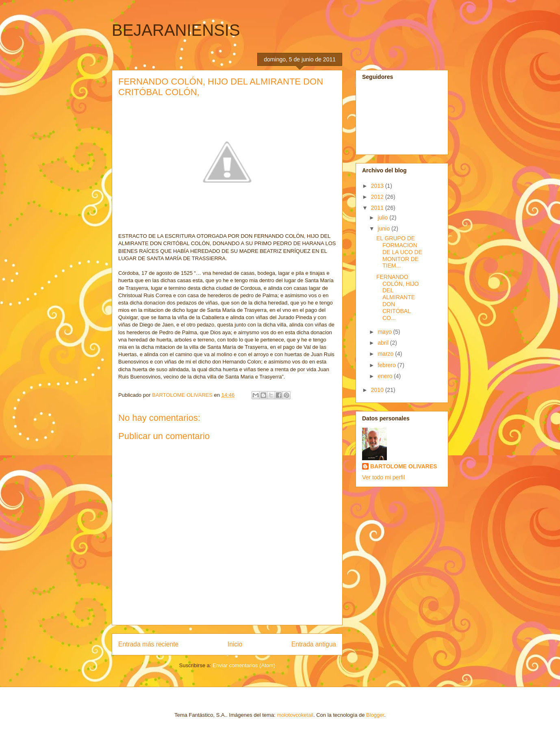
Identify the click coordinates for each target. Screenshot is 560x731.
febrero (387, 365)
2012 (378, 197)
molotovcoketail (295, 715)
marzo (386, 354)
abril (384, 343)
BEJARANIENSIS (176, 30)
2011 (378, 208)
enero (386, 376)
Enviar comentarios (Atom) (244, 665)
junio (384, 228)
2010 (378, 390)
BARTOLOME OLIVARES (404, 466)
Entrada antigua (314, 644)
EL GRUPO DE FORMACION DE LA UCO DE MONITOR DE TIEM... (399, 252)
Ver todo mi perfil (383, 477)
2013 (378, 186)
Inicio (235, 644)
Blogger (375, 715)
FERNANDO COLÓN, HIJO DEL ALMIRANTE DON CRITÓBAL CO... (397, 297)
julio (383, 218)
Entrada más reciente (148, 644)
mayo (385, 332)
